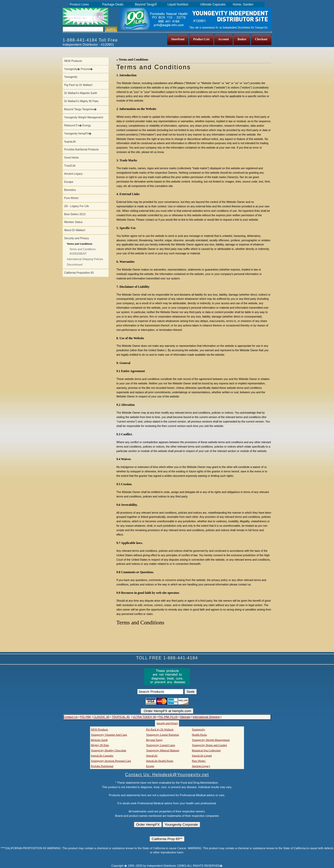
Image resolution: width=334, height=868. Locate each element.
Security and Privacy (77, 238)
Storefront (178, 39)
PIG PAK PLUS (168, 717)
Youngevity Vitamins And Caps (109, 735)
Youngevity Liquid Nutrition (163, 735)
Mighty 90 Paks (100, 745)
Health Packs (199, 735)
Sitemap (185, 717)
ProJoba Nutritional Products (81, 149)
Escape (69, 182)
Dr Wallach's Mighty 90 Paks (81, 101)
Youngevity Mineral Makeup (163, 750)
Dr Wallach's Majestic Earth (81, 93)
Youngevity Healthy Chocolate (109, 750)
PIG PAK (85, 717)
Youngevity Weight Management (84, 117)
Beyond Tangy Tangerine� (80, 109)
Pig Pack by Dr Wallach (78, 85)
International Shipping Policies (85, 259)
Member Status (73, 222)
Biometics (70, 190)
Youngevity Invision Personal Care (111, 761)
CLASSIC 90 (101, 717)
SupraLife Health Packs (160, 761)
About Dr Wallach (75, 230)
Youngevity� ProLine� (78, 69)
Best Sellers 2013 (75, 214)
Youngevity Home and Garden (209, 745)
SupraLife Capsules (102, 755)
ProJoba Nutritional (102, 766)
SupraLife (70, 142)
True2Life (70, 166)
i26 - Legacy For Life (77, 206)
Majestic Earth (99, 740)
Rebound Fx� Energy (77, 125)
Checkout (261, 39)
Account (224, 39)
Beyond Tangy (154, 740)
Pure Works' (71, 198)
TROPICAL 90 (121, 717)
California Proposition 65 (79, 273)
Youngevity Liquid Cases (161, 745)
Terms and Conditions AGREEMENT (83, 251)
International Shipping (206, 717)
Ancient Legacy (73, 174)
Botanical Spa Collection (206, 750)
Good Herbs (71, 158)
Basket (242, 39)
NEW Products (73, 61)
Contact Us (71, 717)
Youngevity (71, 77)
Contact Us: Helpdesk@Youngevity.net (167, 775)
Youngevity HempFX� (78, 134)
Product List (201, 39)
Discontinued (75, 265)
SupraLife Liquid (202, 755)
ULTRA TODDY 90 (144, 717)
